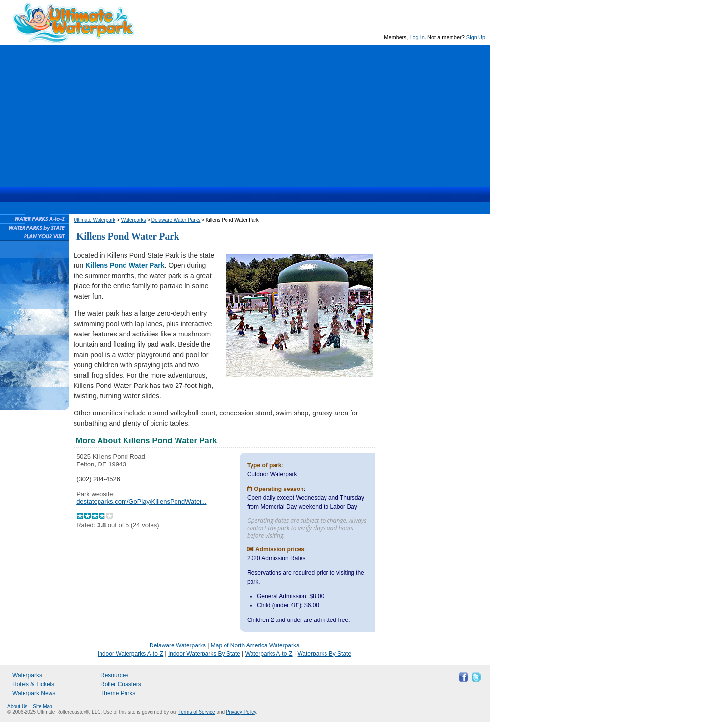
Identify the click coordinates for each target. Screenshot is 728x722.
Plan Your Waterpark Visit (34, 236)
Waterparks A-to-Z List (34, 218)
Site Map (42, 707)
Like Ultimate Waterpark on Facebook (462, 676)
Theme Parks (118, 693)
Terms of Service (197, 712)
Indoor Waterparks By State (204, 654)
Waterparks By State (324, 654)
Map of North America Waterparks (255, 645)
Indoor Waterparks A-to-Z (130, 654)
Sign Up (476, 37)
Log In (417, 37)
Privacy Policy (241, 712)
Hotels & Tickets (33, 684)
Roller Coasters (121, 684)
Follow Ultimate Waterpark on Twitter (475, 676)
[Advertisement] (245, 113)
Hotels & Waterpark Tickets (249, 194)
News (288, 194)
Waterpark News (34, 693)
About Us (17, 707)
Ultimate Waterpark (74, 23)
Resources (324, 194)
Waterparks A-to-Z (269, 654)
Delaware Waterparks (178, 645)
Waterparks (203, 194)
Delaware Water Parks (176, 220)
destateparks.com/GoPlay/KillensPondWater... (141, 502)
